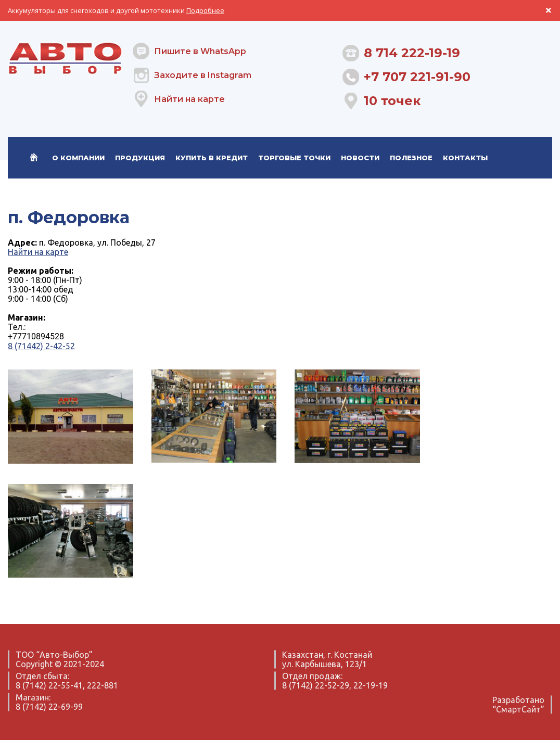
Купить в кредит (212, 158)
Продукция (140, 158)
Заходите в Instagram (203, 75)
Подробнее (205, 10)
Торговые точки (294, 158)
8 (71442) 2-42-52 (41, 346)
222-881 (103, 685)
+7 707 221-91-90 (417, 77)
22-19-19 (371, 685)
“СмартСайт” (518, 709)
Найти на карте (189, 99)
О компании (78, 158)
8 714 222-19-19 (412, 53)
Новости (360, 158)
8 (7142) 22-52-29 (316, 685)
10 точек (392, 101)
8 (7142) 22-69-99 (49, 707)
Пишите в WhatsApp (200, 51)
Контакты (465, 158)
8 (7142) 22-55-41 (49, 685)
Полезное (411, 158)
